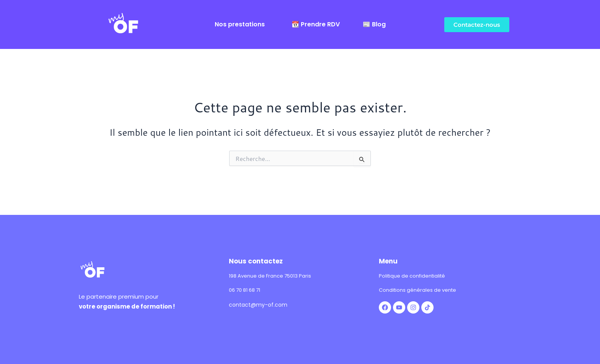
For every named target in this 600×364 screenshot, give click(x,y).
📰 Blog (374, 24)
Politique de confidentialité (412, 276)
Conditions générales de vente (417, 290)
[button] (242, 24)
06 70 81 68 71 (245, 290)
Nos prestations (240, 24)
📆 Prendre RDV (316, 24)
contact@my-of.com (258, 305)
